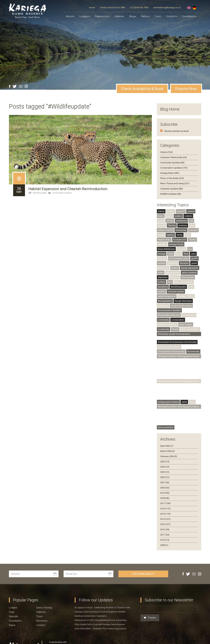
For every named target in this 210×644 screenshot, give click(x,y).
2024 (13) (165, 460)
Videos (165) (166, 145)
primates (193, 223)
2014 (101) (165, 512)
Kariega (162, 246)
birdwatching (189, 308)
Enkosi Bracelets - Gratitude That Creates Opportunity (100, 621)
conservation (178, 313)
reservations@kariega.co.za (167, 8)
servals (170, 213)
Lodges (13, 600)
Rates (145, 16)
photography (188, 270)
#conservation (165, 294)
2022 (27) (165, 470)
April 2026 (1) (167, 439)
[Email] (169, 602)
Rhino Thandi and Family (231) (175, 176)
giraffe (194, 251)
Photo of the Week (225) (172, 171)
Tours (158, 16)
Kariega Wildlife (186, 289)
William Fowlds (165, 223)
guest (194, 256)
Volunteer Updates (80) (172, 181)
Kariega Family (176, 237)
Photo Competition (184, 275)
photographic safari (179, 251)
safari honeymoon (167, 289)
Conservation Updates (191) (174, 161)
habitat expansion (190, 261)
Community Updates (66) (172, 155)
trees (188, 228)
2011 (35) (165, 527)
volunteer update (176, 284)
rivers (171, 246)
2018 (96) (165, 491)
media (161, 228)
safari (184, 395)
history (161, 204)
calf (191, 213)
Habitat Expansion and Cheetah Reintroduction (68, 182)
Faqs (12, 605)
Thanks (150, 611)
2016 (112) (165, 501)
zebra (161, 265)
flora (186, 246)
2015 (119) (165, 507)
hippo (161, 209)
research (174, 270)
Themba (172, 218)
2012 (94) (165, 522)
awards (162, 218)
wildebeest (181, 213)
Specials (14, 609)
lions (191, 280)
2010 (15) (165, 533)
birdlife (175, 261)
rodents (188, 209)
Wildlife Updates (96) (171, 187)
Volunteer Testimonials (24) (173, 150)
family (180, 228)
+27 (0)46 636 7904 (139, 8)
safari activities (189, 265)
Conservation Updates (62, 186)
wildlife (161, 284)
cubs (193, 246)
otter (192, 218)
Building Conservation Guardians (91, 609)
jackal (161, 213)
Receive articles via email (177, 124)
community (163, 313)
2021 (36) (165, 475)
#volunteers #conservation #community (177, 335)
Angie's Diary (164, 232)
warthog (181, 242)
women (162, 256)
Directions (42, 613)
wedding (162, 237)
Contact (171, 16)
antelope (183, 218)
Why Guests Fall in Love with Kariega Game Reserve (100, 617)
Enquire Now (186, 81)
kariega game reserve (168, 395)
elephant (162, 251)
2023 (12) (165, 465)
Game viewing (44, 600)
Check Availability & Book (142, 81)
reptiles (170, 228)
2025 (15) (165, 454)
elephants (163, 270)
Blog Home (170, 102)
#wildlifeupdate (40, 186)
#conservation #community (171, 344)
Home (92, 8)
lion (190, 242)
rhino (178, 246)
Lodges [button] (85, 16)
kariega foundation (167, 317)
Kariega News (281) (170, 166)
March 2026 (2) (167, 444)
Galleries (119, 16)
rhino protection (166, 420)
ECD (170, 275)
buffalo (162, 275)
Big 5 (192, 395)
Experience (102, 16)
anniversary (181, 223)
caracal (191, 204)
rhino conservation (190, 322)
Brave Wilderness (166, 242)
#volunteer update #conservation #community (174, 327)
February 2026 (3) (169, 449)
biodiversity (164, 322)
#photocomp (173, 265)
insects (171, 204)
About (70, 16)
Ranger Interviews (183, 294)
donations (163, 280)
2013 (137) (165, 517)
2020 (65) (165, 480)
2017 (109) (165, 496)
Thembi (192, 232)
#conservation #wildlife (169, 303)
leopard (181, 204)
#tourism (184, 256)
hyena (169, 209)
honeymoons (180, 232)
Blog (133, 16)
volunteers (163, 298)
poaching (172, 256)
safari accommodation (169, 340)
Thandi (175, 322)
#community (193, 344)
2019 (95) (165, 486)
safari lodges (186, 317)
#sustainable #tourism (169, 308)
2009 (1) (164, 538)
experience (163, 261)
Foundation (189, 16)
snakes (178, 209)
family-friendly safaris (181, 298)
